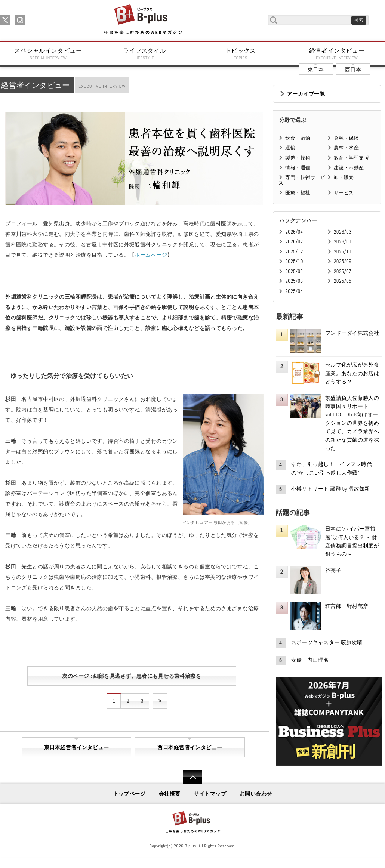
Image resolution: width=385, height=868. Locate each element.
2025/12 (294, 252)
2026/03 (343, 232)
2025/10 (294, 261)
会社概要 (170, 794)
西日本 (353, 69)
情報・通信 (298, 168)
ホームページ (151, 255)
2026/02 (294, 242)
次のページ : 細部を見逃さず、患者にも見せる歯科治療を (132, 676)
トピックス (241, 54)
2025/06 (294, 281)
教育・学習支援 (351, 158)
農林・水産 (346, 148)
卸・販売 (344, 177)
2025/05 (343, 281)
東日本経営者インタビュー (76, 747)
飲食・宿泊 (298, 138)
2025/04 (294, 291)
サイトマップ (210, 794)
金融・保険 (346, 138)
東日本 (316, 69)
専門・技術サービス (302, 180)
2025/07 (343, 271)
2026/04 (294, 232)
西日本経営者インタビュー (190, 747)
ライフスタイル (145, 54)
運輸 (290, 148)
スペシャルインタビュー (48, 54)
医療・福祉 (298, 193)
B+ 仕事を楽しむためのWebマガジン (143, 20)
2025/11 (343, 252)
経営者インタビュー (337, 54)
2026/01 (343, 242)
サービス (344, 193)
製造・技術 (298, 158)
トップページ (130, 794)
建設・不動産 (349, 168)
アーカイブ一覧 (306, 94)
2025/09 (343, 261)
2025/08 (294, 271)
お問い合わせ (256, 794)
